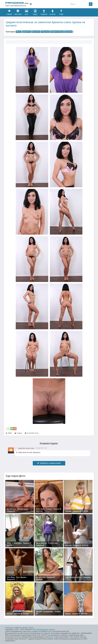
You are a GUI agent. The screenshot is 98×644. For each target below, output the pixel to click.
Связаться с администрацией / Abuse (19, 628)
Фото (27, 12)
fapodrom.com (17, 4)
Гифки (61, 12)
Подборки (44, 12)
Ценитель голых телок (26, 448)
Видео (35, 12)
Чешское (45, 32)
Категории (18, 12)
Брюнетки (27, 32)
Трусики (68, 32)
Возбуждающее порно (45, 629)
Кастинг (36, 32)
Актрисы (53, 12)
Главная (9, 12)
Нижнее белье (57, 32)
